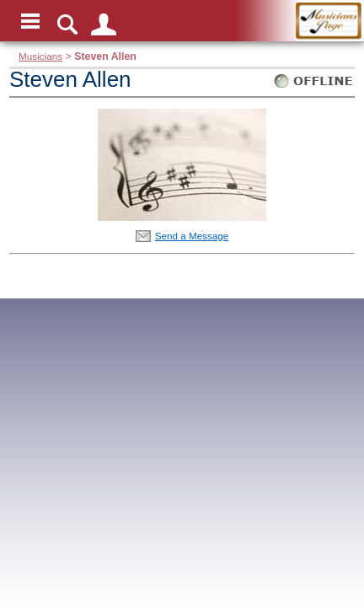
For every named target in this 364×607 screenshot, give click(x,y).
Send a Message (192, 236)
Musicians (40, 56)
